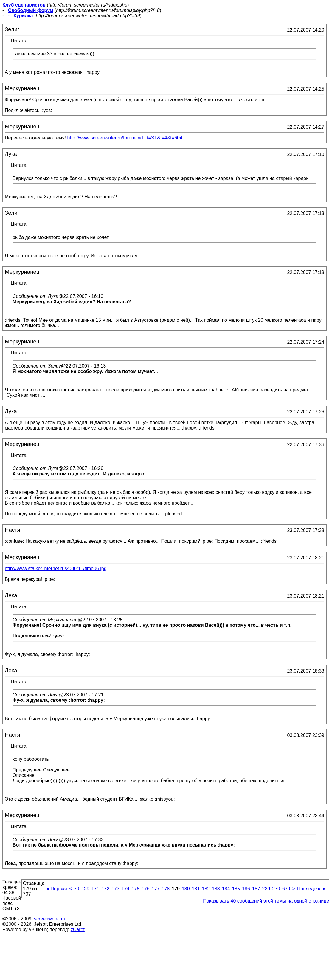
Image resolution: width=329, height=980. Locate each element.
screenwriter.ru (50, 919)
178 (166, 889)
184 (226, 889)
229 (266, 889)
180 (186, 889)
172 (105, 889)
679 (286, 889)
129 (85, 889)
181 (196, 889)
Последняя (311, 889)
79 (77, 889)
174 (126, 889)
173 (115, 889)
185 (236, 889)
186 (246, 889)
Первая (57, 889)
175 (135, 889)
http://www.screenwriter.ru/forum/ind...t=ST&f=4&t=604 (125, 138)
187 (256, 889)
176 (146, 889)
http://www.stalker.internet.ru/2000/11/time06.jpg (56, 568)
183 (216, 889)
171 (96, 889)
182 (206, 889)
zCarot (78, 930)
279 (276, 889)
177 (156, 889)
